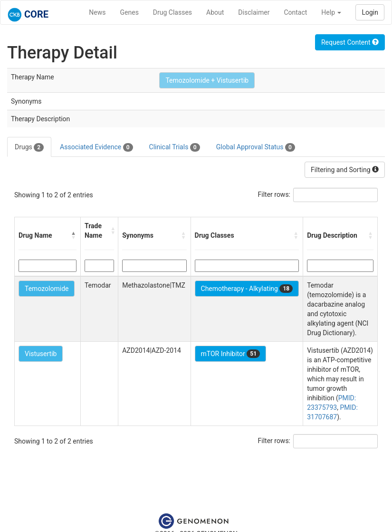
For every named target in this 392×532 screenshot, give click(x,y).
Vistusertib (41, 354)
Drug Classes (172, 12)
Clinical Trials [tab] (175, 147)
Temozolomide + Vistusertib (207, 80)
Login (370, 12)
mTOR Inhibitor (231, 354)
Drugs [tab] (29, 147)
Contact (295, 12)
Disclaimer (254, 12)
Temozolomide (47, 289)
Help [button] (331, 12)
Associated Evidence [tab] (96, 147)
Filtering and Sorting (345, 170)
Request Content (350, 42)
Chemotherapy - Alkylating (247, 289)
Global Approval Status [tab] (256, 147)
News (97, 12)
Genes (129, 12)
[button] (74, 235)
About (215, 12)
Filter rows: (274, 194)
